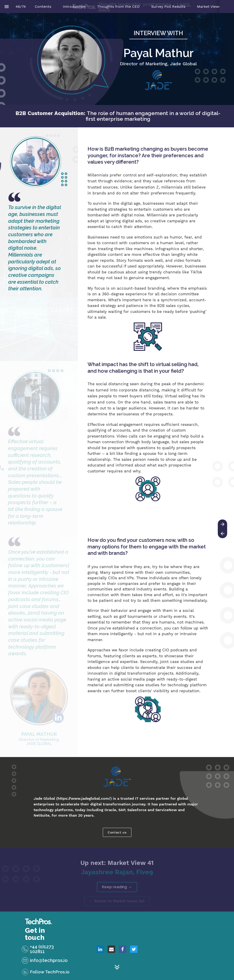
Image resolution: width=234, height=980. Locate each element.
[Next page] (222, 524)
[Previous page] (222, 533)
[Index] (7, 7)
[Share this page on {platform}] (100, 949)
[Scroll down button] (117, 967)
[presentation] (117, 59)
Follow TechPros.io (50, 972)
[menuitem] (43, 7)
